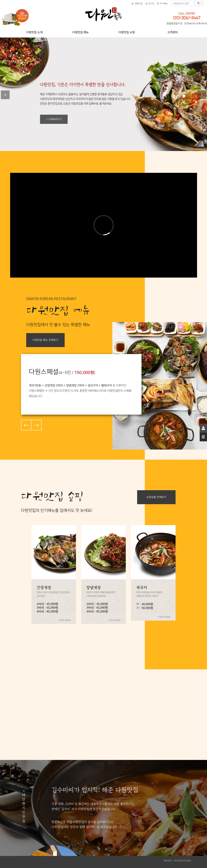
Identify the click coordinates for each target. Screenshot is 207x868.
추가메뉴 (162, 4)
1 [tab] (184, 96)
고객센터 (173, 32)
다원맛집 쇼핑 (126, 32)
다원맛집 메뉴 (81, 32)
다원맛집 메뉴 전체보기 (45, 340)
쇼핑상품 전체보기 (156, 497)
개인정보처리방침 (183, 861)
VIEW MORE (65, 620)
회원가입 (137, 4)
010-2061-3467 (187, 18)
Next (202, 95)
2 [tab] (184, 100)
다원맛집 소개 (34, 32)
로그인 (150, 4)
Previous (5, 95)
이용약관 (167, 861)
